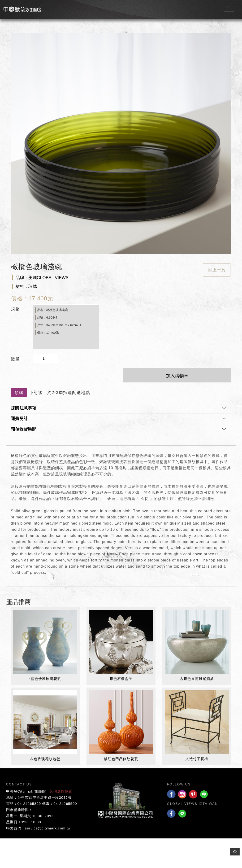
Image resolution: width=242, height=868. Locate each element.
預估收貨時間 (119, 460)
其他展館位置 (61, 821)
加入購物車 (177, 406)
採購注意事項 (119, 439)
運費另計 (119, 450)
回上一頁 (217, 300)
